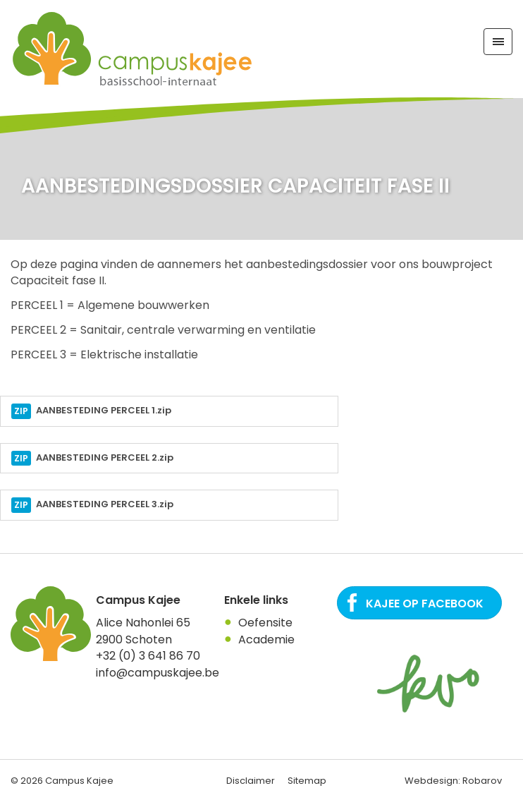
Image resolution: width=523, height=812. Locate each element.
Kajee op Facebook (425, 604)
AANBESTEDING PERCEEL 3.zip (92, 505)
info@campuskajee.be (158, 673)
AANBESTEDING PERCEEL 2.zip (92, 459)
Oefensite (265, 623)
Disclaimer (251, 781)
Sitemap (307, 781)
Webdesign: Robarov (453, 781)
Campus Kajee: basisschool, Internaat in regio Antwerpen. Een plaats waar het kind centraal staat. (133, 49)
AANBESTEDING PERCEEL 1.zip (91, 411)
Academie (266, 640)
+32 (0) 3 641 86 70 (148, 656)
